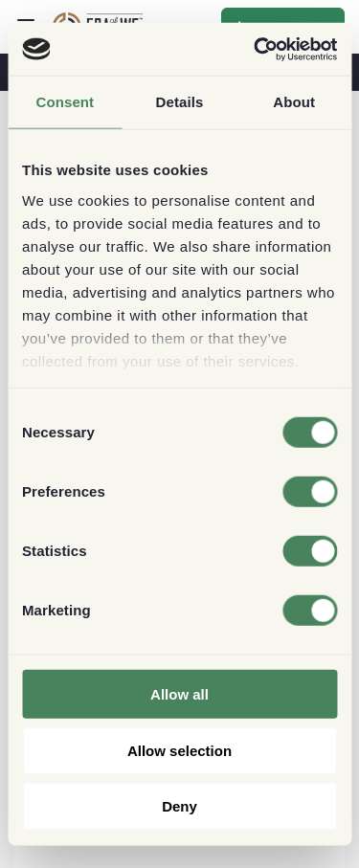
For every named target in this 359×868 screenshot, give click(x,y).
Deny (179, 806)
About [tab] (294, 102)
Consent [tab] (65, 102)
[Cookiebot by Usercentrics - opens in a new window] (256, 49)
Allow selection (179, 750)
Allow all (179, 694)
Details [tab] (180, 102)
